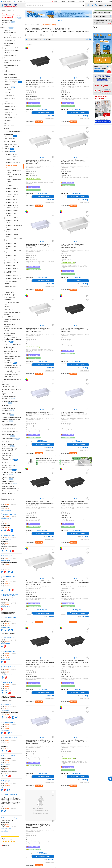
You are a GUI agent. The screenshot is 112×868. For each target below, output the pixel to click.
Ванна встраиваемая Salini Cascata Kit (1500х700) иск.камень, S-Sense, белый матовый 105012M (38, 826)
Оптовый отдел (100, 1)
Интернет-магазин (6, 502)
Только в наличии (32, 32)
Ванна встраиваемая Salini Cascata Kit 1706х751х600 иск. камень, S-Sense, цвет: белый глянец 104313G (39, 583)
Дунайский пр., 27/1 (9, 577)
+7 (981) (5, 509)
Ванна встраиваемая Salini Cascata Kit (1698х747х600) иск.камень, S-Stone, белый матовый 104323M (74, 414)
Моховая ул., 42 (8, 682)
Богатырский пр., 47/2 (10, 514)
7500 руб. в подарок (34, 524)
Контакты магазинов (9, 499)
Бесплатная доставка (34, 106)
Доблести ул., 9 (8, 556)
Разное (110, 1)
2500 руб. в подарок (68, 103)
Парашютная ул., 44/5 (10, 722)
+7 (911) (5, 528)
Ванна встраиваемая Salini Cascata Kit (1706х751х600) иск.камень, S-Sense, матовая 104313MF (40, 414)
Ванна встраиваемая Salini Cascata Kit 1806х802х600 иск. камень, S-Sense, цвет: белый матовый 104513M (73, 162)
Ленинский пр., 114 (9, 651)
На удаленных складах (67, 32)
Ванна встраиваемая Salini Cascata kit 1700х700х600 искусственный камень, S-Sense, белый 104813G (39, 162)
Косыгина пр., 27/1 (9, 638)
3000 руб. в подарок (68, 183)
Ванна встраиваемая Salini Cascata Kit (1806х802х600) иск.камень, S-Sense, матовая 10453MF (75, 583)
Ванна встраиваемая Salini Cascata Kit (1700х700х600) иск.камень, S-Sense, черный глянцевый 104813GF (40, 662)
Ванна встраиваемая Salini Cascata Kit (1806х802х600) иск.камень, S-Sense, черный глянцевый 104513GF (74, 503)
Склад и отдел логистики (11, 794)
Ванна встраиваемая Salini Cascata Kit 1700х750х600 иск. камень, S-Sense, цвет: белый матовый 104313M (39, 330)
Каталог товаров (7, 11)
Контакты (90, 1)
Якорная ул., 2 (7, 781)
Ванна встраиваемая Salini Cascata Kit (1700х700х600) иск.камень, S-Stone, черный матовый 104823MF (74, 330)
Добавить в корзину (43, 113)
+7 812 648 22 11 (19, 1)
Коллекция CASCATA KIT (43, 87)
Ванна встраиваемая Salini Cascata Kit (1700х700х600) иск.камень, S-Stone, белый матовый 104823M (74, 742)
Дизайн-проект (102, 12)
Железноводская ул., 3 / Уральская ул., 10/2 (10, 595)
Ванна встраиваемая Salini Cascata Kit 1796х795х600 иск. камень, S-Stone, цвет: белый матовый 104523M (73, 246)
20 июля (78, 281)
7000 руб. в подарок (34, 103)
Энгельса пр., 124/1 (9, 756)
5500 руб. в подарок (34, 267)
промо (20, 82)
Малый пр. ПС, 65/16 (9, 667)
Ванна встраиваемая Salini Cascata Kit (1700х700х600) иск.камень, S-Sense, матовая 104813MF (40, 246)
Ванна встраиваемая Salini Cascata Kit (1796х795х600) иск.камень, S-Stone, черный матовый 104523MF (40, 503)
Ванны (28, 87)
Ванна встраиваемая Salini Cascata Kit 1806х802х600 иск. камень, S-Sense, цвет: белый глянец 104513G (73, 82)
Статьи (63, 1)
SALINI (33, 87)
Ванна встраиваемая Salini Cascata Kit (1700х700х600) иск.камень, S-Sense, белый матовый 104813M (40, 742)
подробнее (5, 831)
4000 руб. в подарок (68, 271)
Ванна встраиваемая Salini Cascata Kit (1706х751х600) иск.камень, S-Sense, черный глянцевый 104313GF (74, 662)
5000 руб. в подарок (68, 524)
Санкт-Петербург (6, 1)
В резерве (54, 32)
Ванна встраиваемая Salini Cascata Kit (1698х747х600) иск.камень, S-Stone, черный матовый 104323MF (40, 82)
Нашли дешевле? (50, 119)
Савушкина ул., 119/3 (9, 618)
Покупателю (72, 1)
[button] (40, 78)
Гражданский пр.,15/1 (10, 535)
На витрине (44, 32)
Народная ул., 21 (8, 704)
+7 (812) (8, 504)
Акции (54, 1)
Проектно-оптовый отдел (11, 818)
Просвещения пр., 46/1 (10, 738)
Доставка (81, 1)
